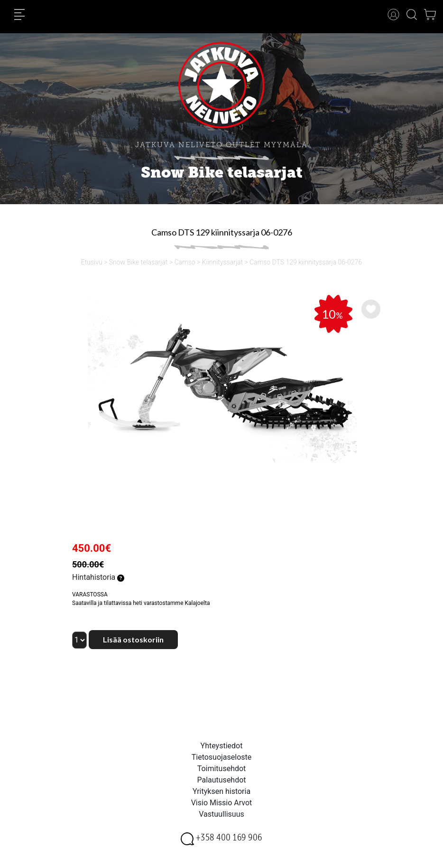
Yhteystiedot (222, 746)
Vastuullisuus (221, 814)
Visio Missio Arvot (222, 803)
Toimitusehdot (222, 769)
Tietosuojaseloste (222, 757)
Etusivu (92, 262)
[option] (221, 379)
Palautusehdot (221, 780)
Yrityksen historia (221, 791)
